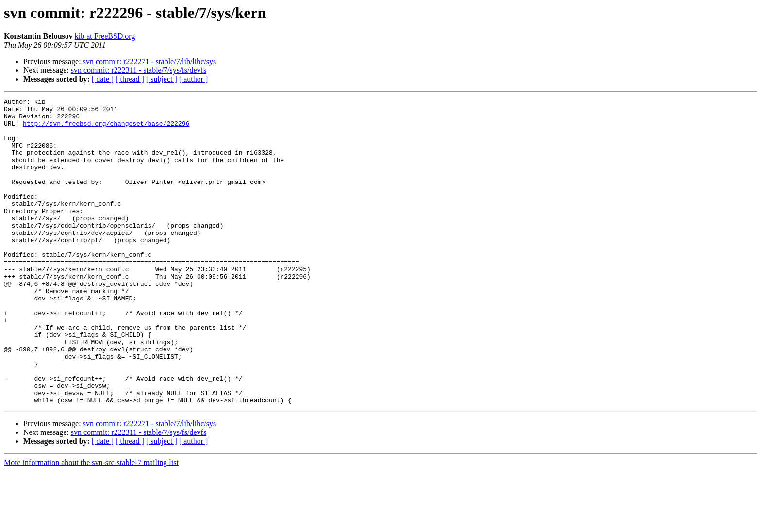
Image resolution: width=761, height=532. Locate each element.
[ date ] (103, 79)
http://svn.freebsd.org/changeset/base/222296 (106, 129)
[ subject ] (162, 79)
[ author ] (194, 79)
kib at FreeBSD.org (105, 36)
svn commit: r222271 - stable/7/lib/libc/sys (150, 61)
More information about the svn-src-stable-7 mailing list (91, 524)
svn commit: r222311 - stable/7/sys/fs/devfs (139, 70)
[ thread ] (130, 79)
